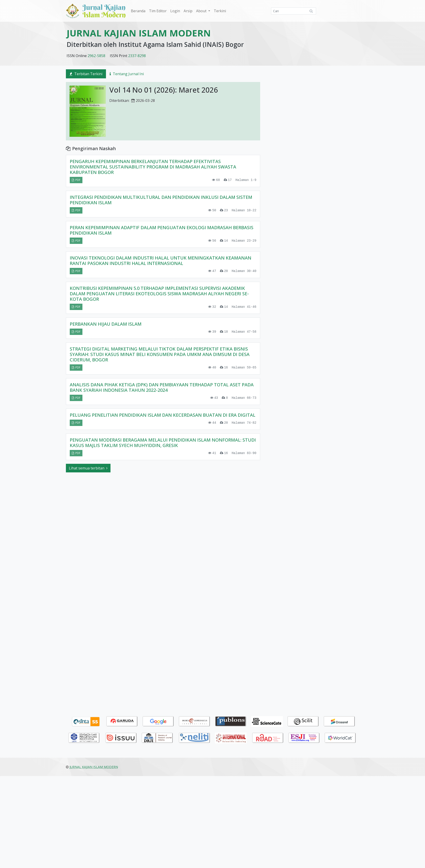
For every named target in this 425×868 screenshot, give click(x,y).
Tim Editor (158, 11)
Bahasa (326, 700)
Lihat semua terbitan (88, 473)
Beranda (138, 11)
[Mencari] (294, 11)
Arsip (188, 11)
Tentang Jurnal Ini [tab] (127, 74)
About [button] (202, 11)
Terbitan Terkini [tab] (86, 74)
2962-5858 (96, 56)
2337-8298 (137, 56)
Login (175, 11)
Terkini (220, 11)
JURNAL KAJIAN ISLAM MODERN (139, 33)
